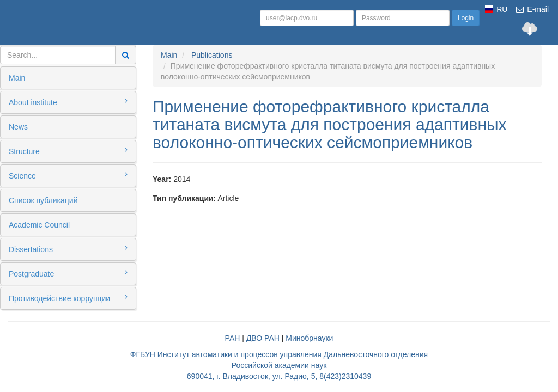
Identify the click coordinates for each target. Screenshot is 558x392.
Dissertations (68, 249)
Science (68, 175)
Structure (68, 151)
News (18, 127)
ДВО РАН (263, 338)
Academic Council (39, 225)
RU (502, 9)
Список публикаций (43, 200)
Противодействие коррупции (68, 298)
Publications (212, 55)
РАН (233, 338)
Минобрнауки (309, 338)
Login (466, 18)
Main (17, 78)
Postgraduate (68, 273)
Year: (162, 179)
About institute (68, 102)
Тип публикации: (184, 198)
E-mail (532, 9)
